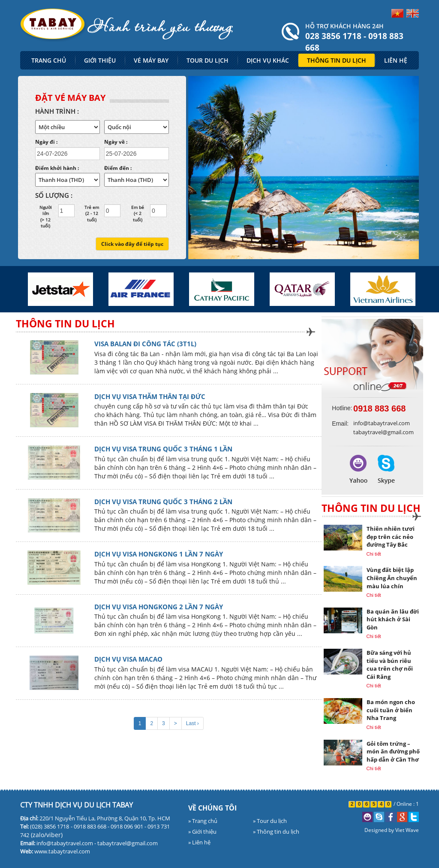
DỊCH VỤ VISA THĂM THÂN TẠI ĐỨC (150, 396)
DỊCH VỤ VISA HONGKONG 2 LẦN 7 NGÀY (159, 607)
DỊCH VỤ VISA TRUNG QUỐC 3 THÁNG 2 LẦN (163, 502)
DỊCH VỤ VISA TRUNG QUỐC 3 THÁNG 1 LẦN (163, 449)
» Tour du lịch (270, 821)
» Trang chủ (203, 821)
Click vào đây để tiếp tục (132, 244)
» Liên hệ (199, 842)
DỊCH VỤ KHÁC (268, 60)
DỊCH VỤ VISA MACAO (128, 659)
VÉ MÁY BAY (151, 60)
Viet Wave (407, 830)
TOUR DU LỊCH (207, 60)
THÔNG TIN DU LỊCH (337, 60)
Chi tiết (374, 554)
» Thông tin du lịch (276, 832)
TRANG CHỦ (49, 60)
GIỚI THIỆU (100, 60)
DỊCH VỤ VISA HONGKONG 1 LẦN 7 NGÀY (159, 554)
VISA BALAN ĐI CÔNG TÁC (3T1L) (145, 344)
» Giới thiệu (202, 832)
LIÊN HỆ (396, 60)
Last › (192, 723)
